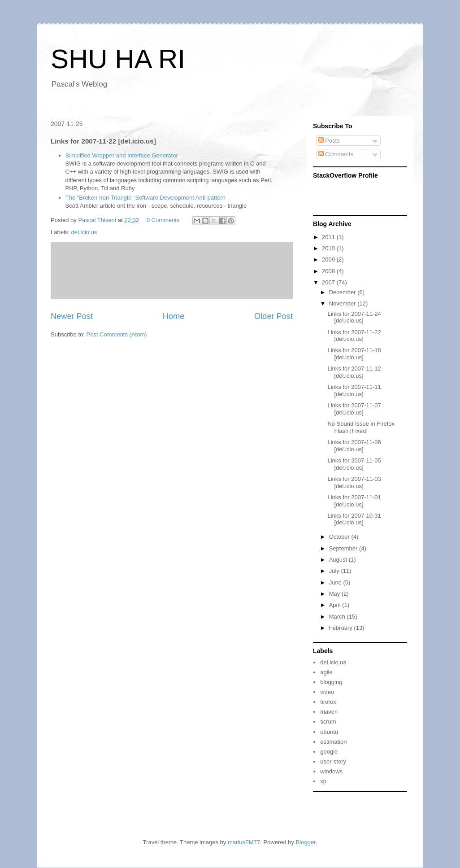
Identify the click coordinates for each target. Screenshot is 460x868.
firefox (328, 702)
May (335, 594)
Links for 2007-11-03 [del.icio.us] (354, 482)
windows (331, 771)
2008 (329, 271)
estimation (333, 742)
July (335, 571)
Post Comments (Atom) (117, 334)
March (338, 617)
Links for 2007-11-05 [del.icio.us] (354, 464)
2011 (329, 237)
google (329, 752)
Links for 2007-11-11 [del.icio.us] (354, 390)
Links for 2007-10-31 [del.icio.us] (354, 519)
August (339, 560)
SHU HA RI (118, 59)
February (342, 628)
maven (329, 712)
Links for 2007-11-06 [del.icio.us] (354, 446)
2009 (329, 260)
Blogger (306, 842)
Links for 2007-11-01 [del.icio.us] (354, 501)
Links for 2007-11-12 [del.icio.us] (354, 372)
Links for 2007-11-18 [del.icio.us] (354, 354)
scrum (328, 722)
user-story (333, 761)
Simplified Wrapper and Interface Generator (122, 155)
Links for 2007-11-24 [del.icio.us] (354, 317)
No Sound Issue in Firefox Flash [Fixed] (361, 427)
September (344, 548)
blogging (331, 682)
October (340, 537)
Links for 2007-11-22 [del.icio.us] (354, 336)
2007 (329, 282)
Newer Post (72, 316)
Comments (336, 154)
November (343, 303)
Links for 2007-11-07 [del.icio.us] (354, 409)
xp (323, 781)
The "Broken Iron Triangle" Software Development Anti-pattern (146, 198)
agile (326, 672)
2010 (329, 248)
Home (174, 316)
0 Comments (163, 220)
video (327, 692)
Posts (329, 141)
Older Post (273, 316)
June (336, 582)
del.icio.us (84, 232)
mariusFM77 (244, 842)
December (343, 292)
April (336, 605)
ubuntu (329, 732)
